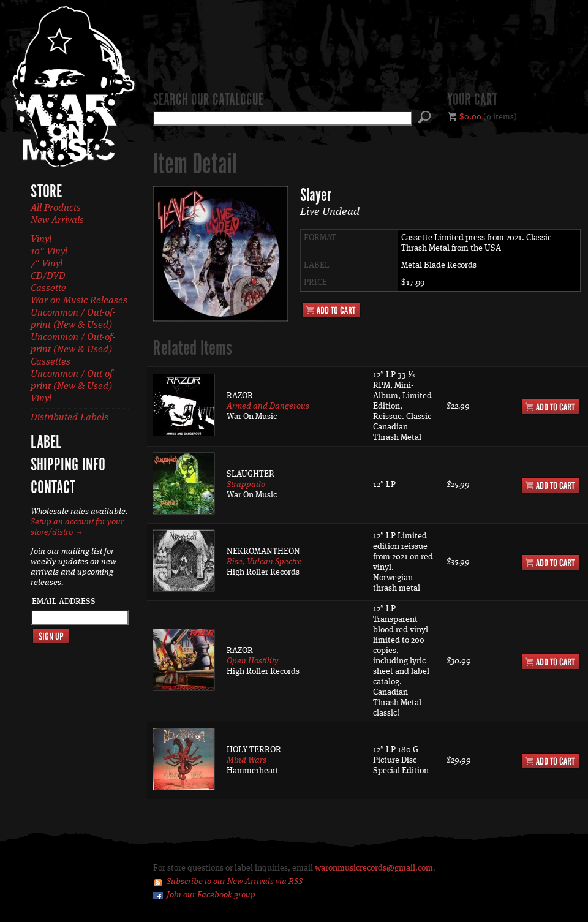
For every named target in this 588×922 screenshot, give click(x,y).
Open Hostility (253, 661)
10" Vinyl (49, 252)
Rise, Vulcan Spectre (264, 562)
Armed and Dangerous (268, 406)
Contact (53, 488)
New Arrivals (57, 221)
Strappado (246, 485)
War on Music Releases (79, 301)
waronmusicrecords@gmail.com (374, 868)
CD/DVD (48, 276)
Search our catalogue (208, 100)
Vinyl (41, 240)
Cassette (48, 289)
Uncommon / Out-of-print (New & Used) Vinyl (73, 387)
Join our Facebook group (211, 895)
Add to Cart (331, 310)
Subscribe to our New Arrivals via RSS (235, 882)
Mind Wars (247, 760)
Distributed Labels (70, 418)
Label (46, 443)
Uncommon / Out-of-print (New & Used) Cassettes (73, 350)
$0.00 (470, 117)
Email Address (64, 602)
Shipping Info (68, 466)
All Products (56, 208)
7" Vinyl (47, 264)
